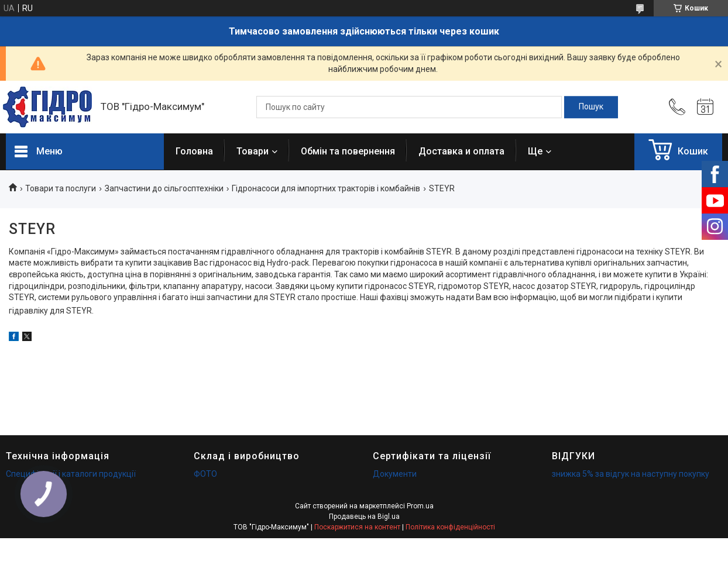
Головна (194, 151)
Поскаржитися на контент (357, 527)
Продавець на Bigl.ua (364, 517)
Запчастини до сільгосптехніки (164, 188)
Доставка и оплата (461, 151)
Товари (253, 151)
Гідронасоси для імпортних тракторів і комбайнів (326, 188)
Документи (395, 474)
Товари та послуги (61, 188)
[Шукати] (591, 107)
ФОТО (205, 474)
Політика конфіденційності (450, 527)
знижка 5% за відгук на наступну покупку (631, 474)
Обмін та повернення (348, 151)
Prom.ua (420, 506)
